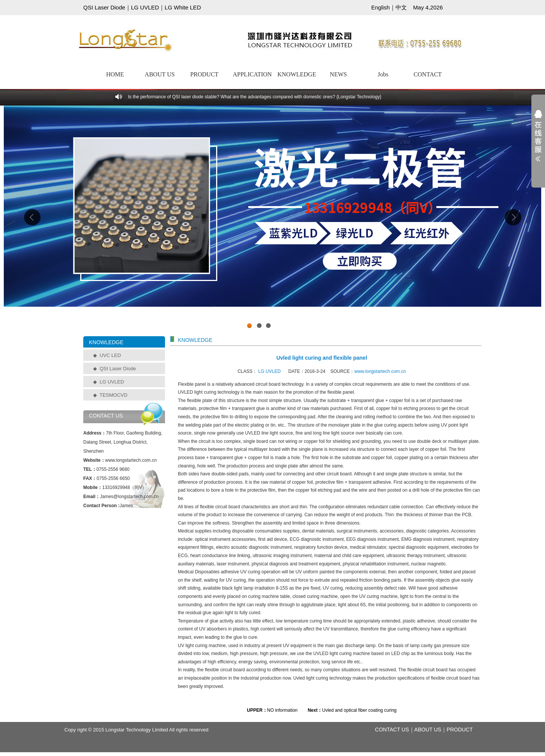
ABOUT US (160, 74)
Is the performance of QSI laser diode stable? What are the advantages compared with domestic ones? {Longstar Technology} (255, 97)
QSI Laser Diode (104, 7)
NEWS (338, 74)
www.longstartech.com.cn (380, 371)
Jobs (383, 74)
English (381, 7)
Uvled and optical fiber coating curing (359, 710)
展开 (538, 141)
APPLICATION (252, 74)
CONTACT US (392, 730)
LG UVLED (145, 7)
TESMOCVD (114, 395)
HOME (115, 74)
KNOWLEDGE (297, 74)
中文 (401, 7)
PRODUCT (205, 74)
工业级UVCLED (272, 219)
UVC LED (110, 355)
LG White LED (183, 7)
